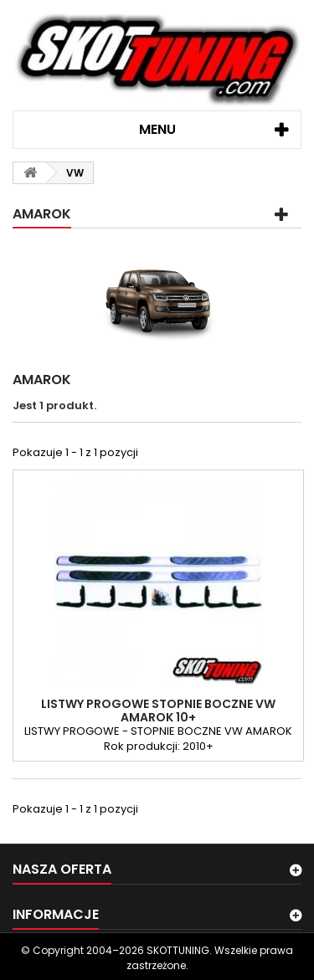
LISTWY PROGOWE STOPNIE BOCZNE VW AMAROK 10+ (158, 711)
